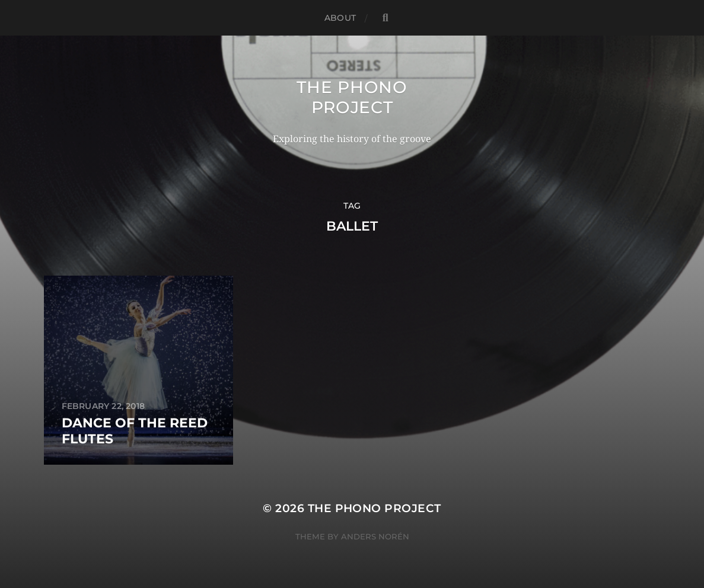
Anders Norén (375, 536)
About (340, 18)
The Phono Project (352, 97)
